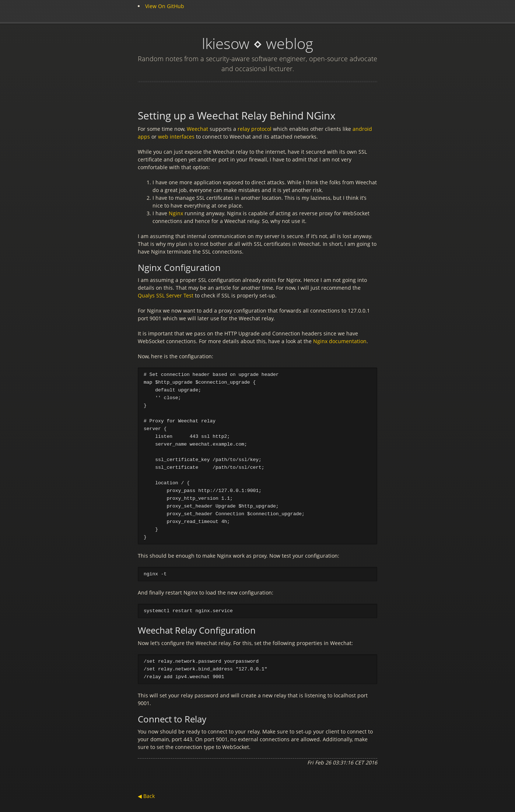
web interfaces (177, 137)
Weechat (197, 129)
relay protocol (255, 129)
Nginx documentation (340, 341)
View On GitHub (165, 6)
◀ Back (146, 801)
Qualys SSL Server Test (166, 295)
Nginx (176, 213)
